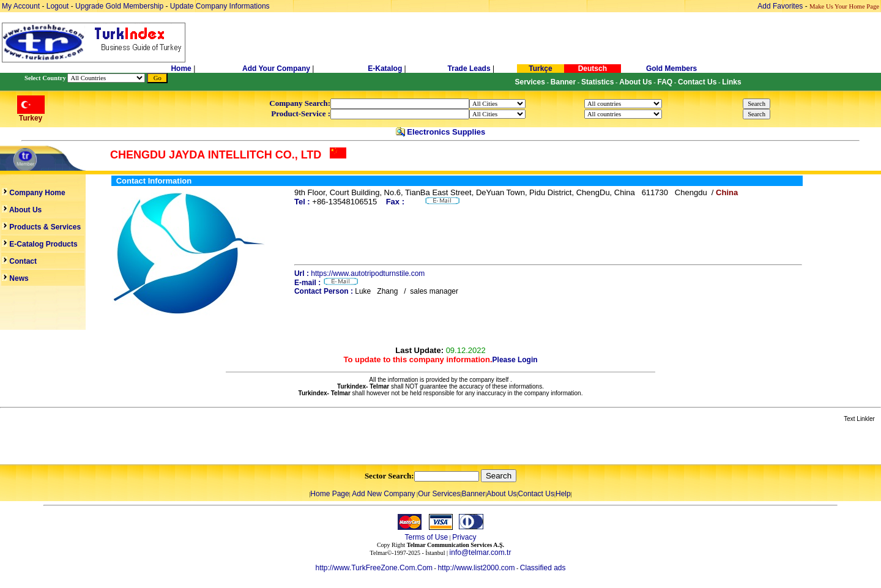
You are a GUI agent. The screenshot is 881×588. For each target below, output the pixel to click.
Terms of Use (426, 537)
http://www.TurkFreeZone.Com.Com (374, 568)
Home (182, 69)
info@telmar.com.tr (481, 553)
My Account (22, 6)
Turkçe (540, 69)
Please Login (515, 360)
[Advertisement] (145, 444)
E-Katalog (385, 69)
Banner (474, 494)
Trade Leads (469, 69)
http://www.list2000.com (476, 568)
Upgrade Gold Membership (120, 6)
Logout (58, 6)
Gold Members (671, 69)
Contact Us (536, 494)
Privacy (464, 537)
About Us (501, 494)
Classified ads (543, 568)
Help (563, 494)
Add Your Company (277, 69)
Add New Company (383, 494)
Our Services (439, 494)
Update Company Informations (220, 6)
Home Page (329, 494)
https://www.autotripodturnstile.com (368, 274)
